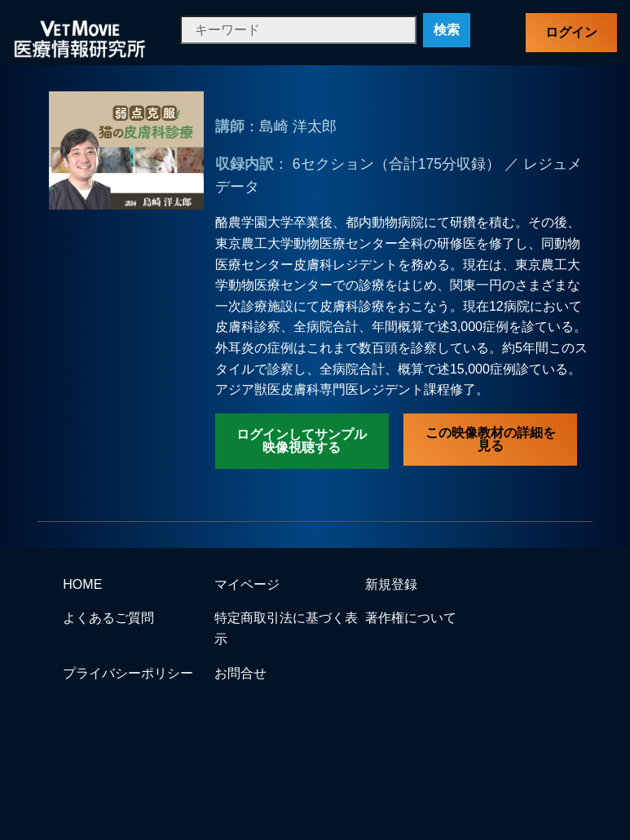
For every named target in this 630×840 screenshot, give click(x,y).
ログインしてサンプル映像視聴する (302, 441)
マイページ (247, 584)
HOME (82, 584)
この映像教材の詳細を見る (491, 439)
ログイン (571, 32)
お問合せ (240, 673)
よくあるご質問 (108, 618)
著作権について (411, 618)
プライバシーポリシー (128, 673)
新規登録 (391, 584)
